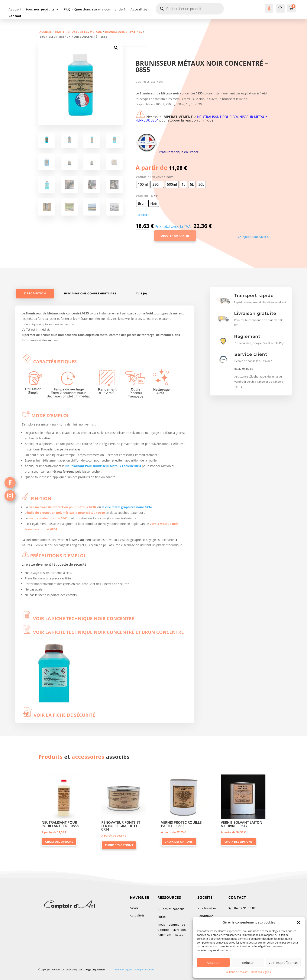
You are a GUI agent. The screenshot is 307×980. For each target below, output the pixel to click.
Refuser (248, 963)
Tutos (162, 917)
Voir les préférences (283, 963)
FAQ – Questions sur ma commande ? (95, 9)
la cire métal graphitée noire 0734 (127, 507)
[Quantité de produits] (143, 236)
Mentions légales (261, 972)
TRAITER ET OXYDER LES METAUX (78, 32)
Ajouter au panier (175, 236)
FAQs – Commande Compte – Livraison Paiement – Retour (172, 930)
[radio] (143, 184)
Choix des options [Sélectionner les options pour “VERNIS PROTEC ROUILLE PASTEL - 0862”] (179, 842)
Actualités (139, 9)
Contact (15, 16)
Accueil (15, 9)
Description (35, 293)
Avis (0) (141, 293)
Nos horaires (207, 908)
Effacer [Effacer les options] (144, 215)
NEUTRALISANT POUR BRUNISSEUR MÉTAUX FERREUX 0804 (201, 119)
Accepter (213, 963)
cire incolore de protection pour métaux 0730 (62, 507)
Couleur (143, 196)
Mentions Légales (124, 970)
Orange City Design (94, 970)
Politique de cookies (237, 972)
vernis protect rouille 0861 (48, 518)
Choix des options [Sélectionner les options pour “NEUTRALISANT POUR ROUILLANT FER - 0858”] (59, 842)
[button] (298, 922)
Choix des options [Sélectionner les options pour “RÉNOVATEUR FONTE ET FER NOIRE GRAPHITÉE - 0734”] (119, 845)
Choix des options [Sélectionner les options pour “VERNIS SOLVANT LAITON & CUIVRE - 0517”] (238, 842)
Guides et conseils (171, 909)
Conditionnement (150, 177)
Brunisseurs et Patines (123, 32)
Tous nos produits (40, 9)
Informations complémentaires (90, 293)
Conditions (205, 916)
